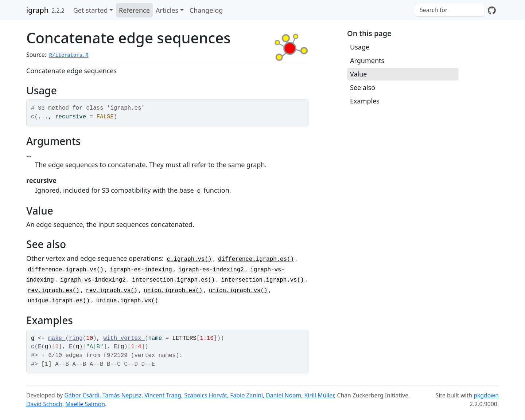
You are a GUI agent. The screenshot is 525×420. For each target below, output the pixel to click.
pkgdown (486, 395)
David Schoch (44, 404)
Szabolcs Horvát (206, 395)
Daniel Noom (283, 395)
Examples (365, 101)
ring (76, 338)
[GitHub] (492, 10)
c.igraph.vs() (189, 259)
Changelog (206, 10)
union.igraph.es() (173, 291)
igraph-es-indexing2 (211, 270)
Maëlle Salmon (85, 404)
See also (363, 87)
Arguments (367, 60)
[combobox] (450, 10)
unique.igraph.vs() (127, 301)
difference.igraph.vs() (66, 270)
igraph (37, 10)
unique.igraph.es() (59, 301)
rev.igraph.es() (54, 291)
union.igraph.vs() (238, 291)
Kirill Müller (319, 395)
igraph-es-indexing (141, 270)
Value (358, 74)
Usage (360, 47)
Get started (91, 10)
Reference (134, 10)
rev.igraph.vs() (112, 291)
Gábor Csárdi (82, 395)
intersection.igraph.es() (173, 280)
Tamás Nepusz (122, 395)
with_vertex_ (124, 338)
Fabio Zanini (246, 395)
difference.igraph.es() (256, 259)
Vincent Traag (163, 395)
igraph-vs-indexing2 (93, 280)
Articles (167, 10)
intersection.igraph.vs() (263, 280)
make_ (57, 338)
